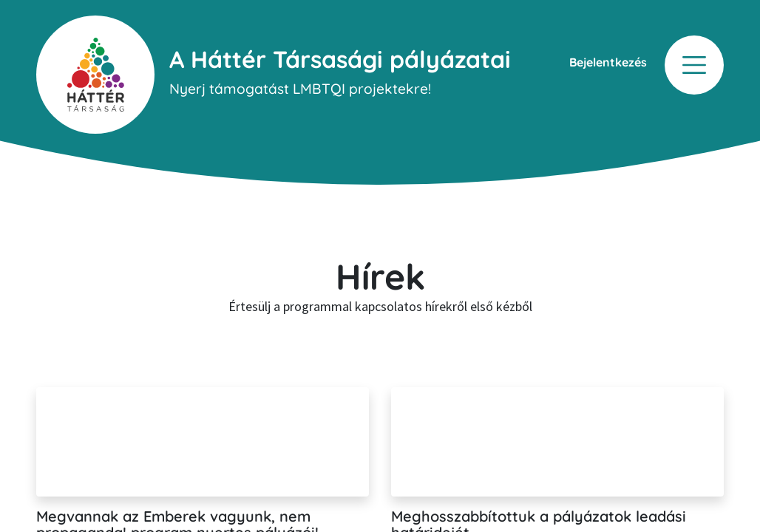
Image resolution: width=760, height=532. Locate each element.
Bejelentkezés (608, 62)
